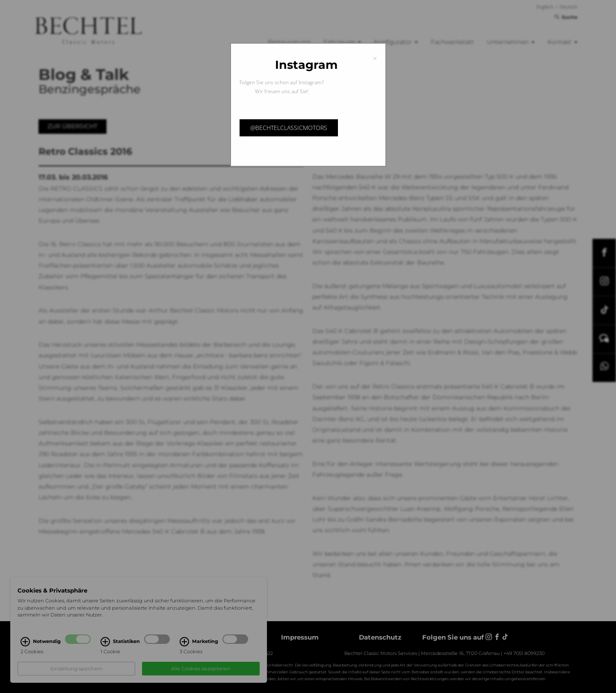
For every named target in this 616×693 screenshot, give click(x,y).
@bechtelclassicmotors (289, 128)
